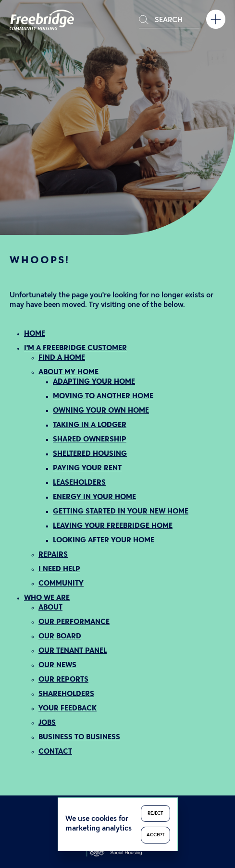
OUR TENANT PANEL (73, 651)
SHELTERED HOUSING (90, 454)
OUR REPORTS (63, 680)
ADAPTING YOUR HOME (94, 382)
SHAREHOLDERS (66, 694)
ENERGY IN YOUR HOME (94, 497)
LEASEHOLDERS (79, 483)
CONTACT (55, 752)
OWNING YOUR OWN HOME (101, 411)
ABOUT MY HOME (68, 373)
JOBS (47, 723)
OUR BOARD (60, 637)
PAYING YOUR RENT (87, 469)
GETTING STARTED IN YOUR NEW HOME (121, 512)
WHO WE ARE (47, 598)
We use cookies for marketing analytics (99, 824)
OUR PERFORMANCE (74, 622)
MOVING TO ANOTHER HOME (103, 397)
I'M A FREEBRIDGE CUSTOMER (75, 348)
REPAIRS (53, 555)
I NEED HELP (59, 569)
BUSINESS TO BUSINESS (79, 738)
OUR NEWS (57, 666)
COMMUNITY (61, 584)
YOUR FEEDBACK (68, 709)
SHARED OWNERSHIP (90, 440)
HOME (35, 334)
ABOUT (50, 608)
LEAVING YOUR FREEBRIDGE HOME (113, 526)
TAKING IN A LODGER (90, 425)
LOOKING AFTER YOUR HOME (104, 541)
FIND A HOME (62, 358)
